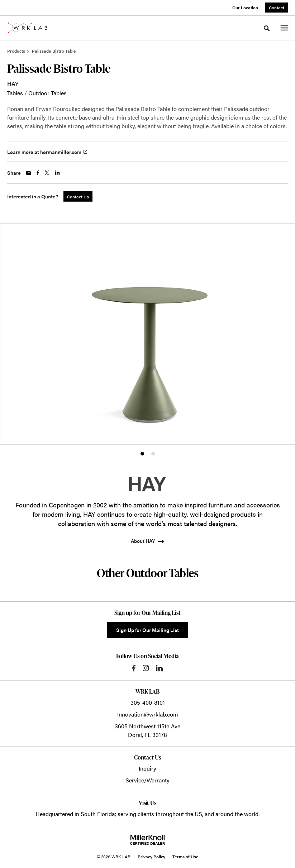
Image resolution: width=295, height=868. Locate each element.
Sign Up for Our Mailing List (147, 630)
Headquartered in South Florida (75, 814)
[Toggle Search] (267, 28)
